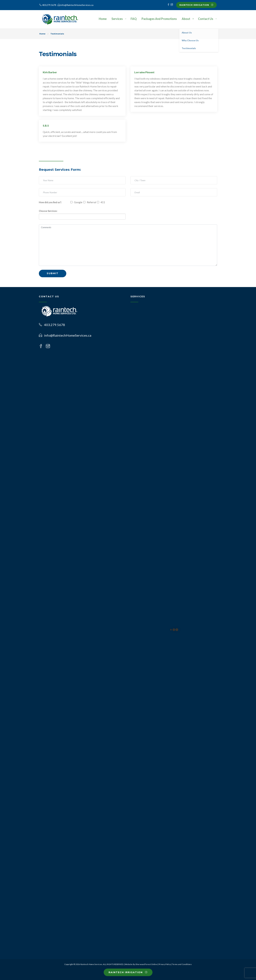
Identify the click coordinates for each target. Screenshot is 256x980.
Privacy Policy (165, 964)
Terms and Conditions (182, 964)
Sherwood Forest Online (146, 964)
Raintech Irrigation (196, 5)
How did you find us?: (50, 202)
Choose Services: (48, 211)
